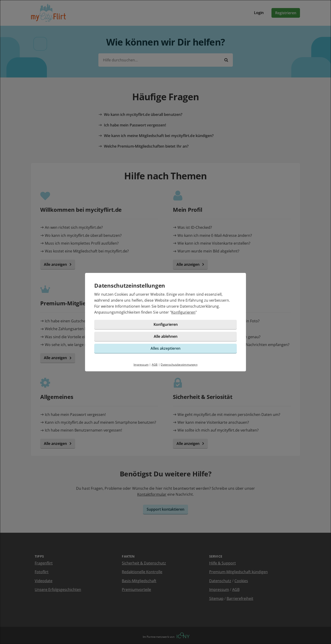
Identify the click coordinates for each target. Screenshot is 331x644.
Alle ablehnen (166, 336)
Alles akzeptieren (165, 348)
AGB (155, 365)
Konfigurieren (183, 312)
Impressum (141, 365)
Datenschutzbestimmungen (179, 365)
